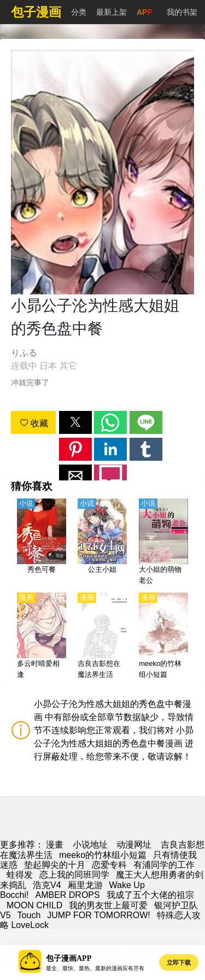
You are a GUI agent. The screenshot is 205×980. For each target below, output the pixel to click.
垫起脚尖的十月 (55, 865)
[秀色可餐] (42, 542)
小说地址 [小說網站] (90, 845)
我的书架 (182, 12)
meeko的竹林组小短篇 (103, 855)
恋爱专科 (109, 865)
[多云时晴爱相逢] (42, 636)
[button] (75, 422)
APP (145, 12)
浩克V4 (47, 885)
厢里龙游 (85, 885)
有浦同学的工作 (164, 865)
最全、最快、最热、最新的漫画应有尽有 (95, 968)
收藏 (34, 423)
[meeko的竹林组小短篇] (163, 636)
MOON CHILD (34, 905)
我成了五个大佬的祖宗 (150, 895)
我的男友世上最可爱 (108, 905)
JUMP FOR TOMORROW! (98, 915)
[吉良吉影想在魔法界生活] (102, 636)
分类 (79, 12)
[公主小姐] (102, 542)
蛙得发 (20, 875)
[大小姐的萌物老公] (163, 542)
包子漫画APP (69, 958)
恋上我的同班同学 (74, 875)
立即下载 (179, 962)
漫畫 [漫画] (55, 845)
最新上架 (112, 12)
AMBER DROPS (67, 895)
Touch (29, 915)
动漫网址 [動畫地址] (134, 845)
